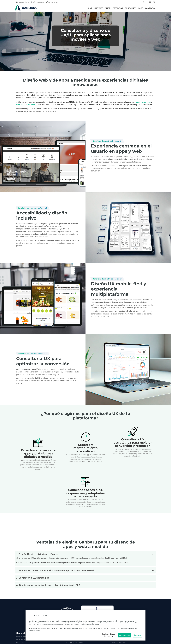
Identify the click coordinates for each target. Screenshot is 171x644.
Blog (145, 2)
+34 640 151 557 (52, 2)
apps (149, 102)
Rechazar (138, 635)
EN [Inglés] (154, 2)
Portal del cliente (23, 2)
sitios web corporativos (26, 105)
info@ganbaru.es (37, 2)
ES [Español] (150, 2)
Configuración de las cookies (108, 635)
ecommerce (141, 102)
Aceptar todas (124, 635)
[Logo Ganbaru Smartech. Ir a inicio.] (26, 8)
